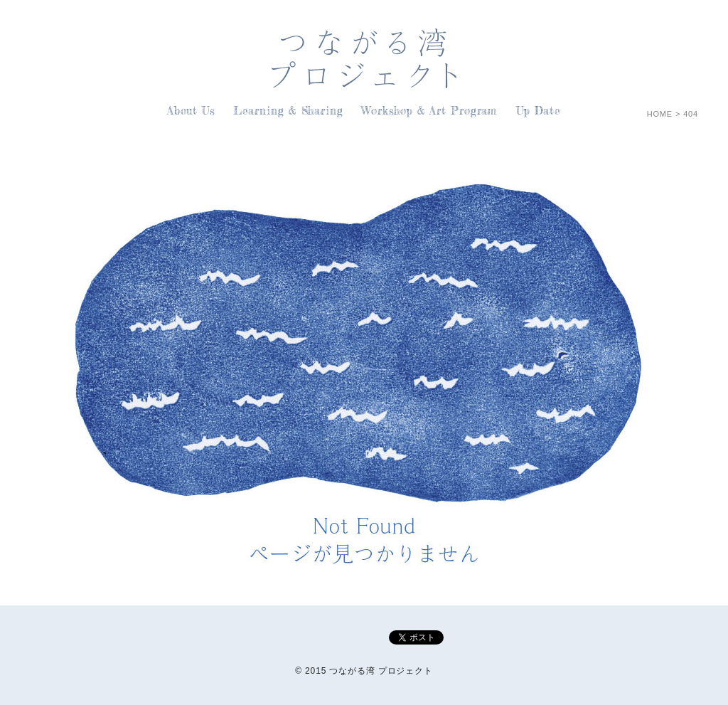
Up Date (539, 111)
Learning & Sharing (288, 111)
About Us (191, 111)
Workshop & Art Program (429, 111)
